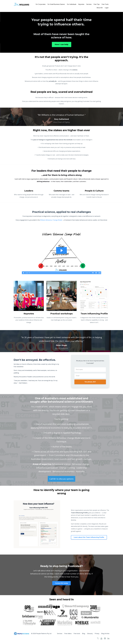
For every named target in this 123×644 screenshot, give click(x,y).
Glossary (90, 634)
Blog (84, 634)
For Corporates (41, 4)
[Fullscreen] (100, 273)
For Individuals (72, 4)
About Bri (100, 8)
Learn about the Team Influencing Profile (89, 537)
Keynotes (81, 4)
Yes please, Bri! (90, 382)
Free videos (68, 634)
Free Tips (97, 4)
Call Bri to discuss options (61, 479)
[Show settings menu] (96, 273)
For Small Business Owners (56, 4)
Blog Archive (105, 634)
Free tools (77, 634)
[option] (61, 117)
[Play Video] (23, 273)
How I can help (62, 44)
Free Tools (105, 4)
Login (107, 8)
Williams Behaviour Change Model (51, 220)
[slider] (60, 273)
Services (89, 4)
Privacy (97, 634)
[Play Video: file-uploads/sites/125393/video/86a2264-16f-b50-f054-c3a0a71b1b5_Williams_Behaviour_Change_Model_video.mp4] (61, 250)
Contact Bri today (61, 583)
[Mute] (93, 273)
